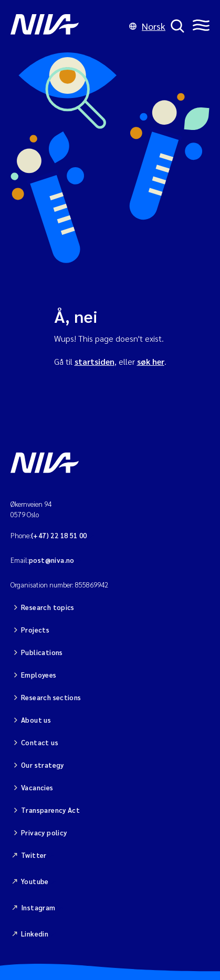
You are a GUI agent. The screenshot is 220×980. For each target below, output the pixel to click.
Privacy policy (44, 832)
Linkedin (35, 934)
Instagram (38, 907)
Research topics (48, 607)
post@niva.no (52, 560)
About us (36, 720)
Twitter (34, 855)
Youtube (35, 881)
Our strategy (43, 765)
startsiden (95, 361)
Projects (35, 630)
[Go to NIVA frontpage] (67, 26)
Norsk (147, 26)
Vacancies (37, 787)
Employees (39, 675)
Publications (42, 652)
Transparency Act (50, 810)
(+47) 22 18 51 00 (59, 535)
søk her (151, 361)
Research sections (51, 697)
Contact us (40, 742)
